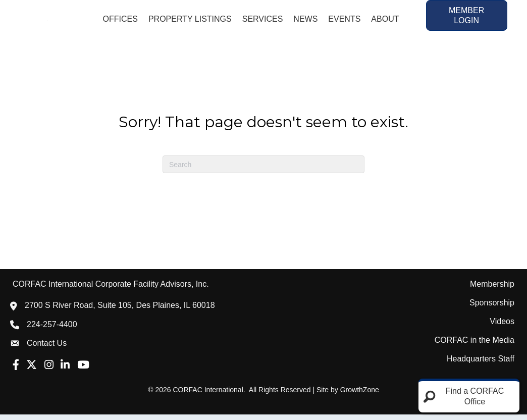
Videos (502, 327)
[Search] (263, 170)
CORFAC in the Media (475, 346)
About (385, 21)
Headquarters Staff (481, 364)
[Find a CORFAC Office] (469, 397)
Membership (492, 290)
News (305, 21)
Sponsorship (492, 308)
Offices (120, 21)
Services (263, 21)
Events (344, 21)
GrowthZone (360, 395)
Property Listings (190, 21)
